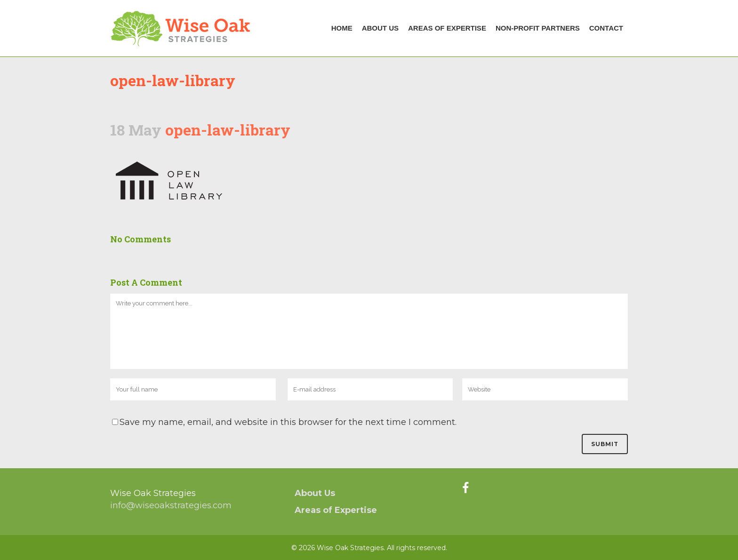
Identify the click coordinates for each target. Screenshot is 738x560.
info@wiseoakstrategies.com (171, 505)
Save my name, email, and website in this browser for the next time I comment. (288, 422)
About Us (315, 493)
